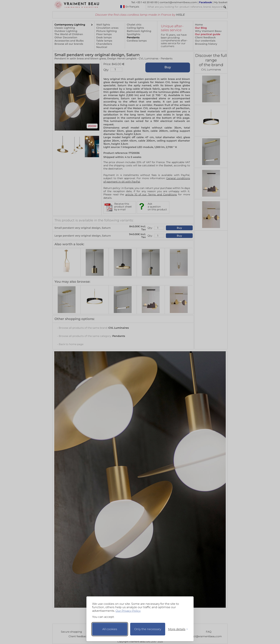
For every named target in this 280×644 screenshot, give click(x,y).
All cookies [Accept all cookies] (110, 629)
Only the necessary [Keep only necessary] (148, 629)
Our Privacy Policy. (128, 611)
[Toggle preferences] (176, 629)
